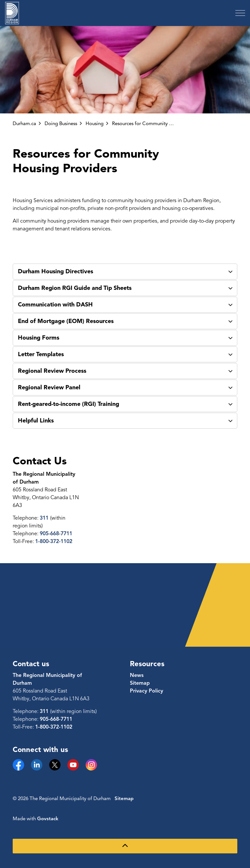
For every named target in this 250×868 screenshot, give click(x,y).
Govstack (48, 819)
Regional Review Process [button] (52, 371)
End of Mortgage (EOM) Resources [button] (66, 321)
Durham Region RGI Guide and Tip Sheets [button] (75, 288)
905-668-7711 (56, 534)
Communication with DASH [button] (55, 304)
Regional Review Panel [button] (49, 387)
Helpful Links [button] (36, 421)
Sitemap (140, 683)
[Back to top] (125, 846)
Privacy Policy (146, 691)
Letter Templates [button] (41, 354)
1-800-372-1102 (54, 541)
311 (45, 518)
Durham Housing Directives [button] (56, 271)
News (137, 675)
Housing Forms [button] (39, 338)
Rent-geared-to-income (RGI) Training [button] (69, 404)
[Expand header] (240, 13)
